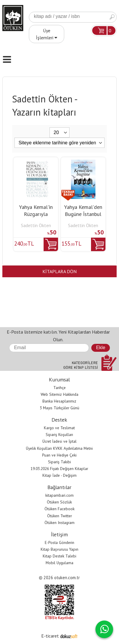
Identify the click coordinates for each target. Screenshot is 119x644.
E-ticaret (50, 636)
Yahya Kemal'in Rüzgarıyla (36, 211)
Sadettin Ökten (36, 225)
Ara (112, 17)
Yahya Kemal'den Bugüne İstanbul (83, 211)
